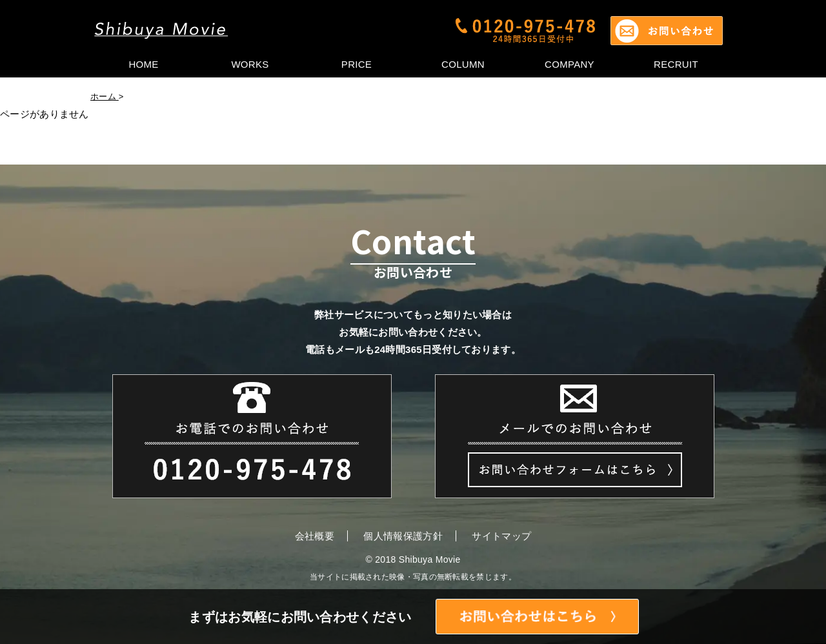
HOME (143, 64)
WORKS (250, 64)
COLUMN (463, 64)
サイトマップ (501, 536)
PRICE (357, 64)
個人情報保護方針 (403, 536)
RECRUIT (676, 64)
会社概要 (315, 536)
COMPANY (569, 64)
